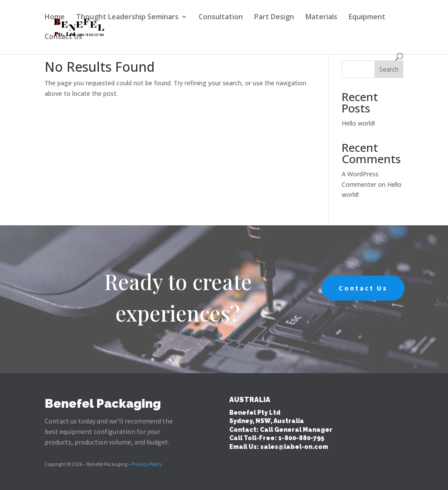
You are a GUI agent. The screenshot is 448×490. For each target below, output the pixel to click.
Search (389, 69)
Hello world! (358, 123)
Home (55, 17)
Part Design (274, 17)
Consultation (221, 17)
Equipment (367, 17)
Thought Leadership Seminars (127, 17)
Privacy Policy (147, 464)
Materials (321, 17)
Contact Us (63, 37)
